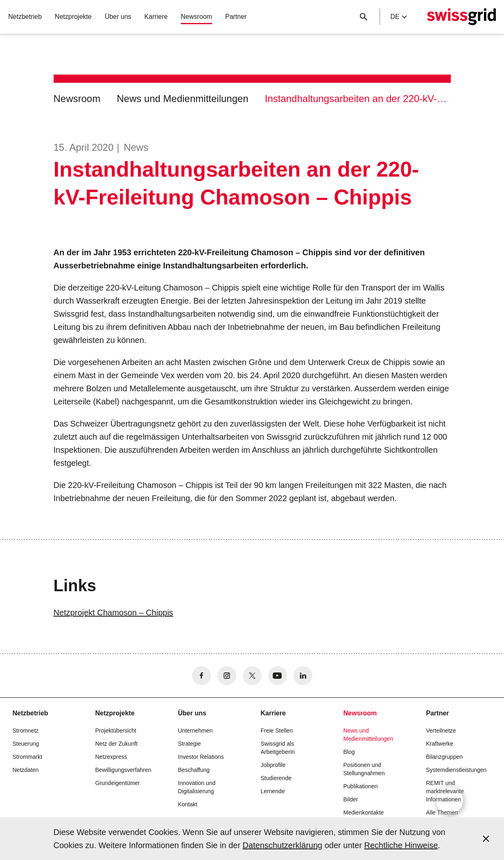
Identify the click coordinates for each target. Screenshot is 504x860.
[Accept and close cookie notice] (486, 839)
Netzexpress (111, 757)
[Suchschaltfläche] (364, 17)
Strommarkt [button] (27, 757)
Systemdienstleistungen (457, 770)
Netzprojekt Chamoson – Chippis (113, 613)
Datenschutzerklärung (283, 845)
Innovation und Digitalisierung (197, 787)
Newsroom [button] (196, 17)
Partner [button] (236, 17)
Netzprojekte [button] (73, 17)
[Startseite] (461, 17)
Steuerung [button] (26, 744)
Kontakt (188, 804)
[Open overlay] (450, 801)
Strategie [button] (190, 744)
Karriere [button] (156, 17)
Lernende (273, 791)
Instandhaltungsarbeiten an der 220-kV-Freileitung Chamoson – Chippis (358, 99)
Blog (349, 752)
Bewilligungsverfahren (123, 770)
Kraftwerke (440, 744)
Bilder (351, 799)
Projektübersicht (116, 731)
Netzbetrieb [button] (25, 17)
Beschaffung (194, 770)
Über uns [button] (118, 17)
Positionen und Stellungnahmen (364, 769)
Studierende (276, 778)
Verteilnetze (441, 731)
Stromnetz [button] (26, 731)
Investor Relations (201, 757)
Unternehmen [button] (195, 731)
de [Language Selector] (398, 17)
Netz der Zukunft (117, 744)
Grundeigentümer (118, 783)
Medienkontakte (364, 812)
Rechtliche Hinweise (401, 845)
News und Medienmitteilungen (183, 99)
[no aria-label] (201, 676)
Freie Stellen (277, 731)
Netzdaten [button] (26, 770)
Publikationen (361, 786)
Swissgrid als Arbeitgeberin (278, 748)
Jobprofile (273, 765)
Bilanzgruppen (445, 757)
